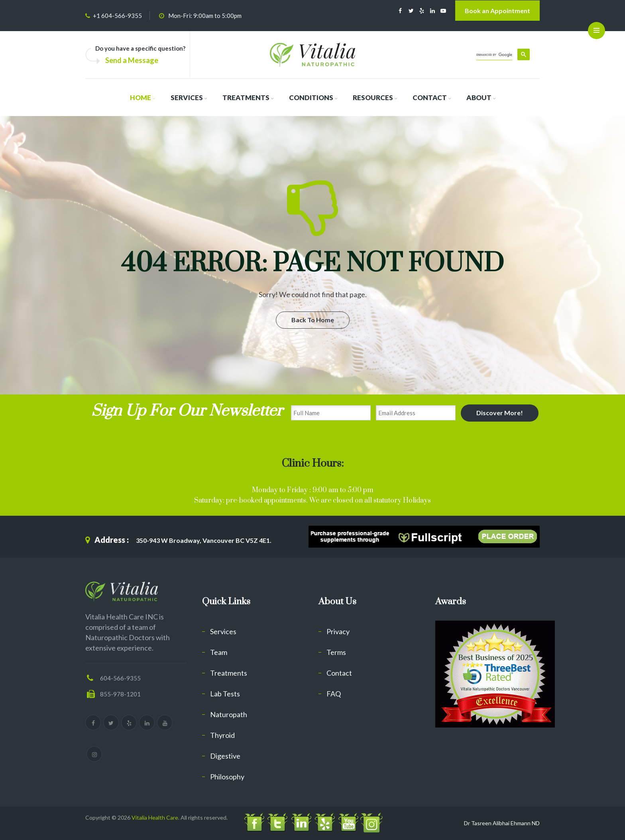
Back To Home (313, 320)
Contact (339, 673)
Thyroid (222, 735)
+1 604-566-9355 (117, 16)
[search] (494, 55)
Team (219, 652)
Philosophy (227, 777)
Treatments (229, 673)
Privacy (338, 631)
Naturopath (229, 714)
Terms (336, 652)
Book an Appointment (497, 11)
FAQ (334, 694)
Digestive (225, 756)
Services (223, 631)
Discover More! (500, 413)
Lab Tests (225, 694)
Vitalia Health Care (155, 817)
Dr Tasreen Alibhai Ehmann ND (502, 823)
